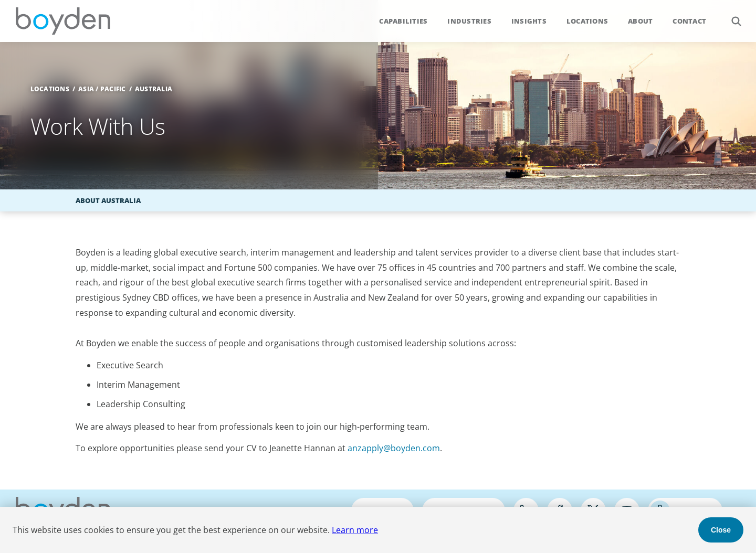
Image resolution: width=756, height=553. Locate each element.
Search (731, 15)
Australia (154, 89)
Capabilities (403, 21)
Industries (469, 21)
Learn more (355, 530)
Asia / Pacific (102, 89)
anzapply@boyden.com (394, 448)
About (640, 21)
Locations (587, 21)
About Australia (108, 200)
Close (721, 530)
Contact (689, 21)
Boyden (63, 21)
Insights (529, 21)
